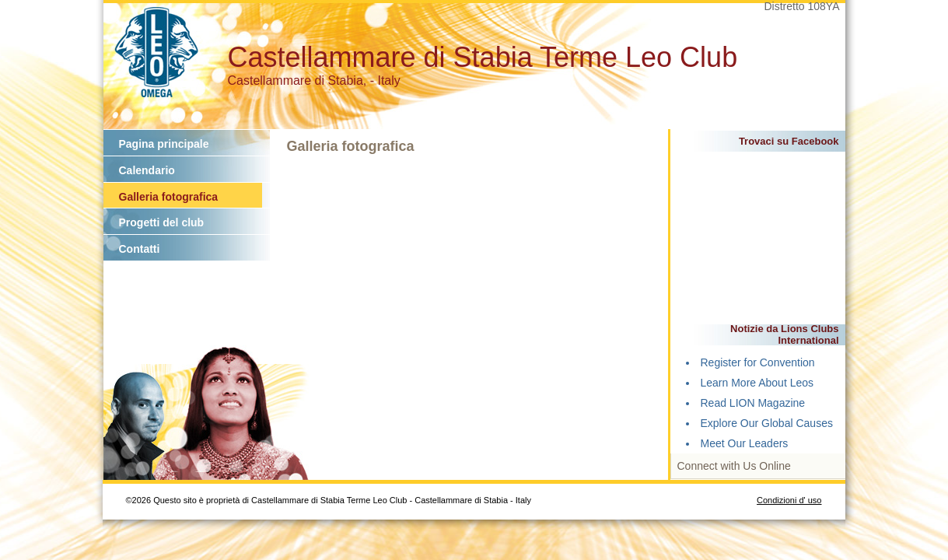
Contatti (140, 249)
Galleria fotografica (169, 197)
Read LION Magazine (753, 403)
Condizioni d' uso (789, 500)
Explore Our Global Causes (767, 423)
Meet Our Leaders (745, 443)
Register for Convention (758, 362)
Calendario (147, 170)
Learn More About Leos (757, 383)
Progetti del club (162, 222)
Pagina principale (164, 144)
